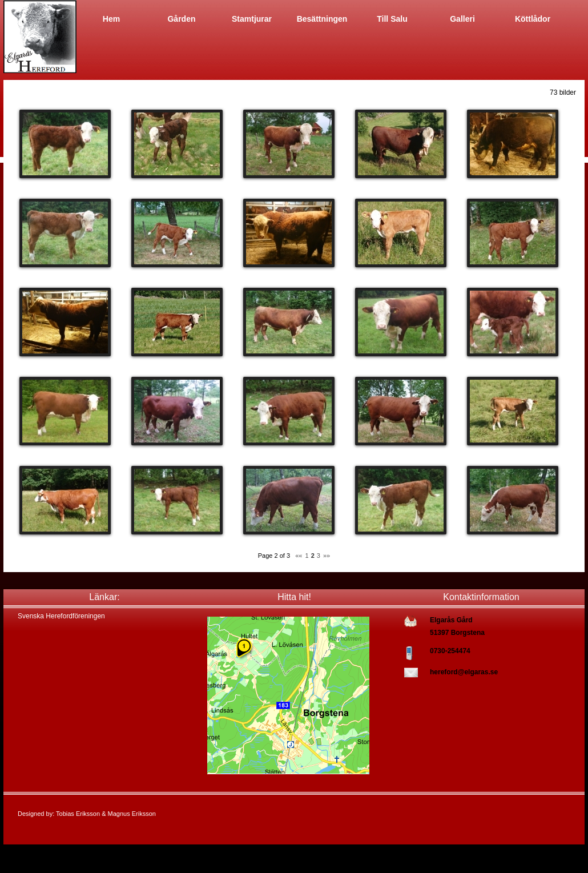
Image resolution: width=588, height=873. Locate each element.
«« (299, 556)
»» (327, 556)
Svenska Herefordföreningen (61, 616)
